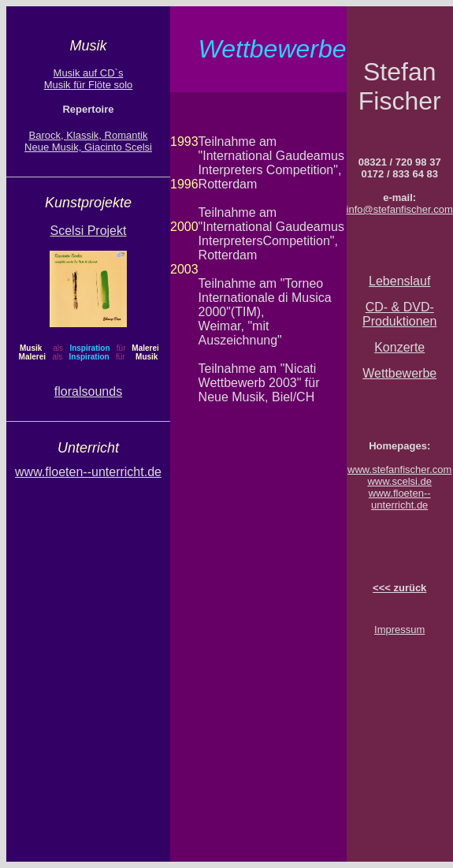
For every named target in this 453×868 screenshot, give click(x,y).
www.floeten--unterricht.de (400, 499)
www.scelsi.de (399, 481)
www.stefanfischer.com (399, 469)
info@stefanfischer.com (400, 209)
